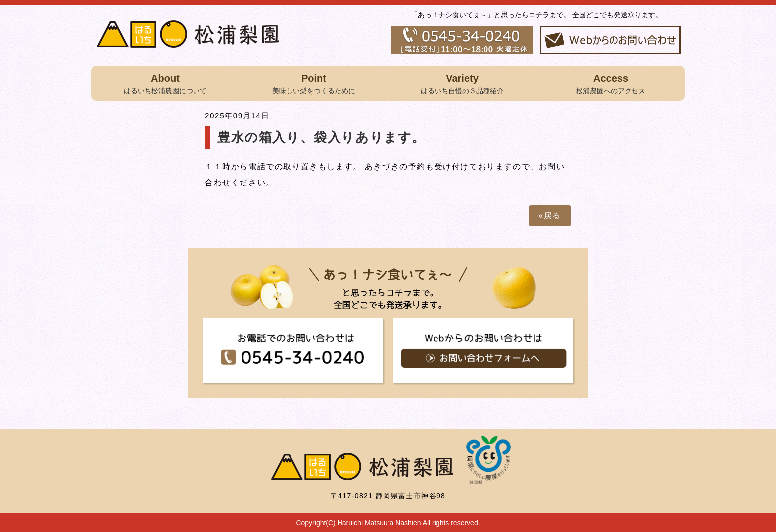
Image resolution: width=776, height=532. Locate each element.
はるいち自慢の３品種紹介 (462, 83)
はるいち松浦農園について (165, 83)
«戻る (550, 216)
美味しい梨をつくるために (314, 83)
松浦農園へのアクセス (611, 83)
